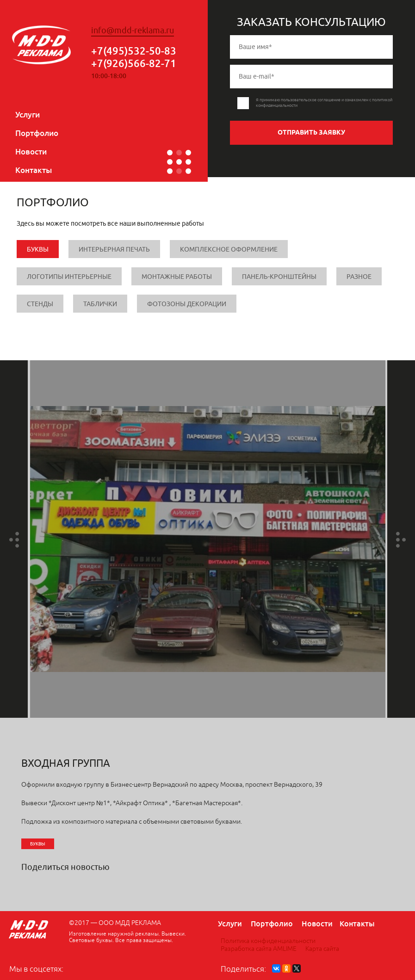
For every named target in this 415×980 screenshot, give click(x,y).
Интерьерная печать (114, 250)
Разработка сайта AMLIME (259, 949)
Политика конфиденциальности (268, 941)
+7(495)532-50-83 (134, 51)
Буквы (38, 250)
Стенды (40, 304)
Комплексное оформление (229, 250)
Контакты (34, 170)
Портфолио (37, 133)
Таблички (100, 304)
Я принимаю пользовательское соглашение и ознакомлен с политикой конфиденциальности (324, 103)
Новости (31, 151)
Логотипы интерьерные (69, 277)
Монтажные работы (177, 277)
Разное (359, 277)
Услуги (28, 114)
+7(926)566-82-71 (134, 63)
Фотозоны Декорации (187, 304)
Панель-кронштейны (279, 277)
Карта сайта (322, 949)
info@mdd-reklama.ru (133, 31)
